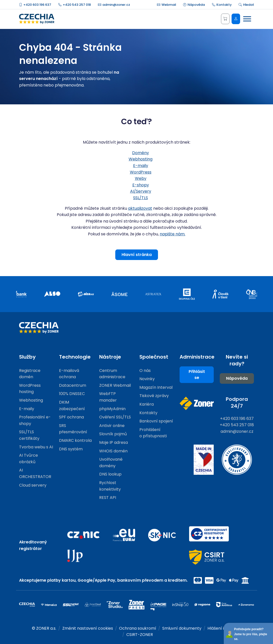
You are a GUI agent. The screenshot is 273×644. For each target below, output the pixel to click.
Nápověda (194, 5)
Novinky (147, 379)
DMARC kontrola (75, 440)
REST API (108, 498)
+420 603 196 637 (35, 5)
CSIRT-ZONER (140, 635)
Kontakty (222, 5)
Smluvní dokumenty (182, 628)
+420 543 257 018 (75, 5)
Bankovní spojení (156, 421)
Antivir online (112, 426)
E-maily (141, 166)
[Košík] (225, 19)
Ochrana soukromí (138, 628)
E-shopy (141, 185)
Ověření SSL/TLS (115, 417)
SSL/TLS (141, 198)
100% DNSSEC (72, 394)
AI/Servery (141, 191)
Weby (141, 178)
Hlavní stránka (137, 255)
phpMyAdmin (112, 409)
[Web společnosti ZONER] (197, 403)
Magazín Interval (156, 387)
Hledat (246, 5)
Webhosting (141, 159)
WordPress (141, 172)
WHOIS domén (113, 451)
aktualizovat (140, 208)
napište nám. (173, 234)
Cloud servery (33, 485)
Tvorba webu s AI (36, 447)
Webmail (167, 5)
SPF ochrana (71, 417)
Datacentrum (73, 385)
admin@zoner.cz (114, 5)
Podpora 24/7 (237, 402)
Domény (141, 153)
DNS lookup (110, 474)
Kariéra (147, 404)
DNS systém (71, 449)
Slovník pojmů (113, 434)
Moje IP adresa (114, 442)
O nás (145, 371)
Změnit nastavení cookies (88, 628)
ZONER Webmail (115, 385)
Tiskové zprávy (154, 396)
